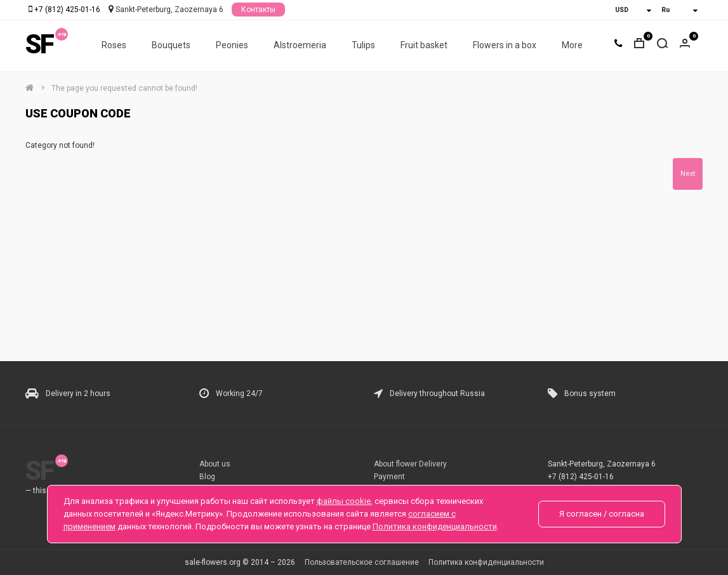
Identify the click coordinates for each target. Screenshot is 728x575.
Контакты (258, 10)
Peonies (232, 45)
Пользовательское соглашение (362, 562)
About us (215, 464)
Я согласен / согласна (602, 514)
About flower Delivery (410, 464)
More (572, 45)
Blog (207, 477)
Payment (389, 477)
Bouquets (171, 45)
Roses (114, 45)
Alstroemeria (300, 45)
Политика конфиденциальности (486, 562)
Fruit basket (424, 45)
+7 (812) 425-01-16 (67, 10)
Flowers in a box (505, 45)
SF (39, 44)
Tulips (363, 45)
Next (688, 174)
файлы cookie (344, 501)
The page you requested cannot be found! (124, 88)
